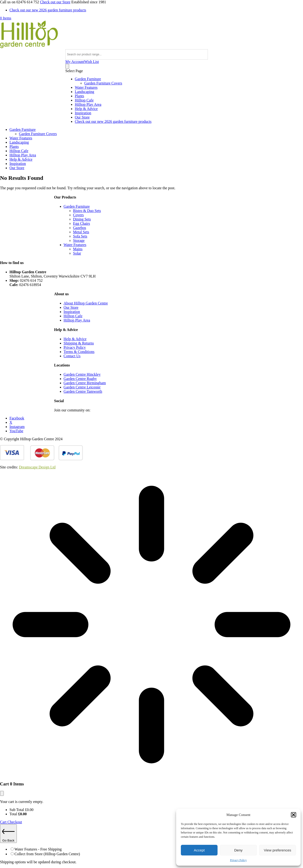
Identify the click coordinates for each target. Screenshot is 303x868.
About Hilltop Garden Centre (86, 303)
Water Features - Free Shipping (38, 849)
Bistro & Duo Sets (87, 211)
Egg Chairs (82, 223)
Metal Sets (81, 232)
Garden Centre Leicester (82, 387)
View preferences (278, 850)
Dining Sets (82, 219)
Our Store (82, 117)
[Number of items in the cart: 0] (67, 66)
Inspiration (83, 113)
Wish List (92, 62)
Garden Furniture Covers (103, 83)
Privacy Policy (238, 860)
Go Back (8, 834)
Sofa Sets (80, 236)
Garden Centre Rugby (80, 379)
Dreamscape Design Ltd (37, 467)
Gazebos (80, 228)
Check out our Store (55, 2)
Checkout (15, 822)
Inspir (68, 312)
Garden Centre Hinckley (82, 374)
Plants (79, 96)
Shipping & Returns (79, 343)
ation (76, 312)
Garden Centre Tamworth (83, 391)
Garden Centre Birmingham (85, 383)
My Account (75, 62)
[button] (294, 815)
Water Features (86, 87)
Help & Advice (86, 109)
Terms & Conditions (79, 352)
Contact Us (72, 356)
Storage (79, 240)
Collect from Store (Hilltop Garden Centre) (47, 854)
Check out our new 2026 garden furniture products (48, 10)
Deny (238, 850)
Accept (199, 850)
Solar (77, 253)
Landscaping (85, 92)
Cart (4, 822)
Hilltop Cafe (84, 100)
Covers (78, 215)
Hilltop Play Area (88, 104)
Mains (78, 249)
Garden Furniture (88, 79)
